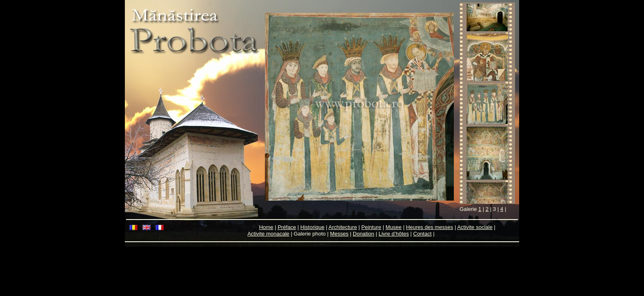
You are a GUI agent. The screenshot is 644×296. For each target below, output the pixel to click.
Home (266, 227)
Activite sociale (475, 227)
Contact (422, 234)
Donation (363, 234)
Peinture (371, 227)
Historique (312, 227)
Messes (339, 234)
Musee (394, 227)
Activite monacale (268, 234)
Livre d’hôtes (394, 234)
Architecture (343, 227)
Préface (287, 227)
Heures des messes (429, 227)
